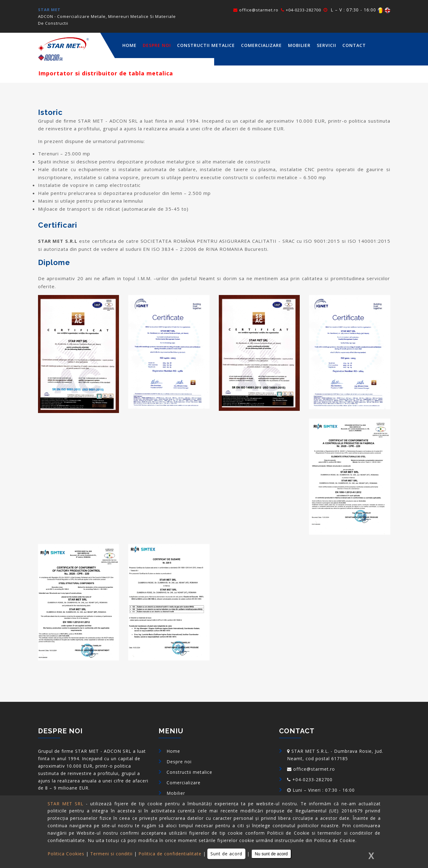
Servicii (326, 45)
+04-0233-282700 (301, 10)
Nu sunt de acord (271, 854)
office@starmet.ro (256, 10)
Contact (354, 45)
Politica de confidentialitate (170, 854)
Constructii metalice (206, 45)
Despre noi (157, 45)
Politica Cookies (66, 854)
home (129, 45)
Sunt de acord (226, 854)
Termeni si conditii (111, 854)
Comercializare (261, 45)
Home (173, 751)
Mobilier (299, 45)
